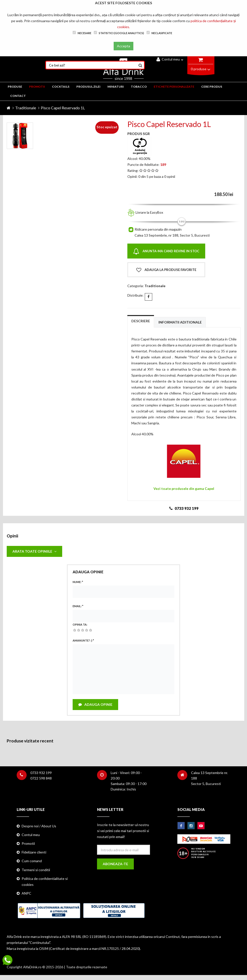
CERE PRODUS (212, 87)
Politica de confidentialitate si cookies (45, 882)
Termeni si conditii (36, 870)
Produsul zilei (88, 87)
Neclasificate (159, 33)
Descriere (141, 321)
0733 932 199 (41, 773)
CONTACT (18, 96)
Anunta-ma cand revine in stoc (166, 251)
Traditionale (26, 108)
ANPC (26, 893)
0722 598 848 (41, 778)
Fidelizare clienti (34, 852)
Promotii (28, 843)
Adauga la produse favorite (166, 270)
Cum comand (32, 861)
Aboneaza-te (115, 864)
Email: (78, 606)
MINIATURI (116, 87)
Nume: (78, 582)
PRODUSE (15, 87)
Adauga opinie (95, 704)
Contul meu (170, 59)
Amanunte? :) (83, 640)
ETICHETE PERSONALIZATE (174, 87)
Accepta (123, 46)
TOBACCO (139, 87)
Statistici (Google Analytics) (119, 33)
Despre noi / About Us (39, 826)
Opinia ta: (80, 624)
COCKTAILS (61, 87)
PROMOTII (37, 87)
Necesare (82, 33)
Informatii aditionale (180, 322)
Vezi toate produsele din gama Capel (184, 489)
